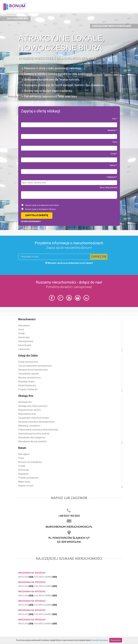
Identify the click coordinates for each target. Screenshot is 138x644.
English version (26, 486)
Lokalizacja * (112, 177)
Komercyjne (24, 337)
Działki (22, 333)
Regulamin (23, 474)
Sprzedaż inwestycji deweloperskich (36, 422)
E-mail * (114, 154)
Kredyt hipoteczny (27, 385)
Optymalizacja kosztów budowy (34, 434)
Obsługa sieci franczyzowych (33, 406)
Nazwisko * (112, 130)
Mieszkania (24, 326)
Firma (115, 142)
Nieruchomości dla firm (30, 410)
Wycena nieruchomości (30, 378)
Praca (21, 458)
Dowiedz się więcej (100, 640)
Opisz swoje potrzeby (108, 187)
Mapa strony (24, 482)
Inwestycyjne (25, 345)
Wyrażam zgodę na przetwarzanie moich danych (40, 205)
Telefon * (113, 165)
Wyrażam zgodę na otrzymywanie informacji (39, 209)
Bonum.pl (19, 7)
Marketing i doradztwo (29, 426)
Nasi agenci (24, 454)
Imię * (115, 119)
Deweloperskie (26, 341)
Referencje (24, 470)
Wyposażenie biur (18, 19)
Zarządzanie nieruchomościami (111, 26)
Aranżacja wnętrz (26, 382)
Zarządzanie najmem (29, 374)
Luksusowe (24, 349)
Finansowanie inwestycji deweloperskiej (38, 430)
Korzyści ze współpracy (30, 462)
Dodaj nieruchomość (28, 362)
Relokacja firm (25, 402)
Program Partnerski (28, 389)
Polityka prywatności (28, 478)
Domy (21, 329)
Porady (22, 466)
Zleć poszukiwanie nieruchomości (35, 366)
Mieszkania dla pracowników (32, 441)
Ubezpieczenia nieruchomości (33, 370)
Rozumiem (116, 640)
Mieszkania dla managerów (32, 438)
